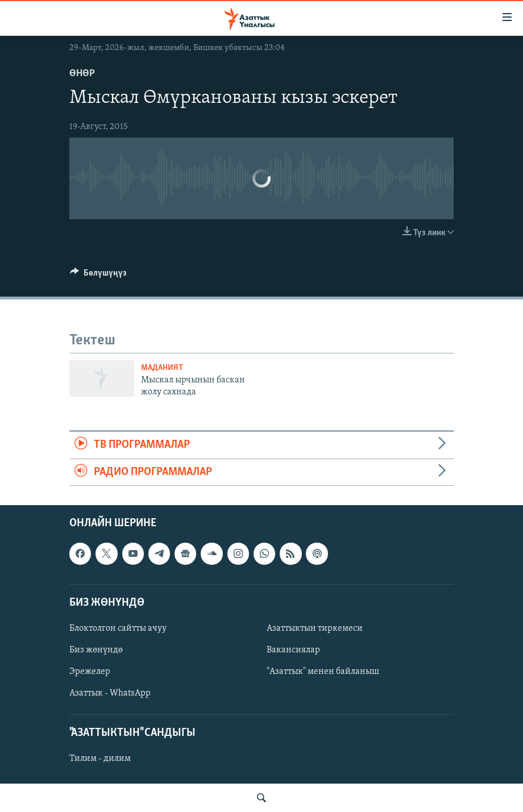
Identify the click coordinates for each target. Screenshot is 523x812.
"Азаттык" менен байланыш (323, 672)
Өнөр (82, 74)
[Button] (98, 276)
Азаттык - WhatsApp (110, 693)
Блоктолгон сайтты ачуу (118, 628)
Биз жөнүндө (96, 650)
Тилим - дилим (100, 759)
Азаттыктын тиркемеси (315, 628)
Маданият (162, 368)
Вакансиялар (293, 650)
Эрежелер (90, 672)
